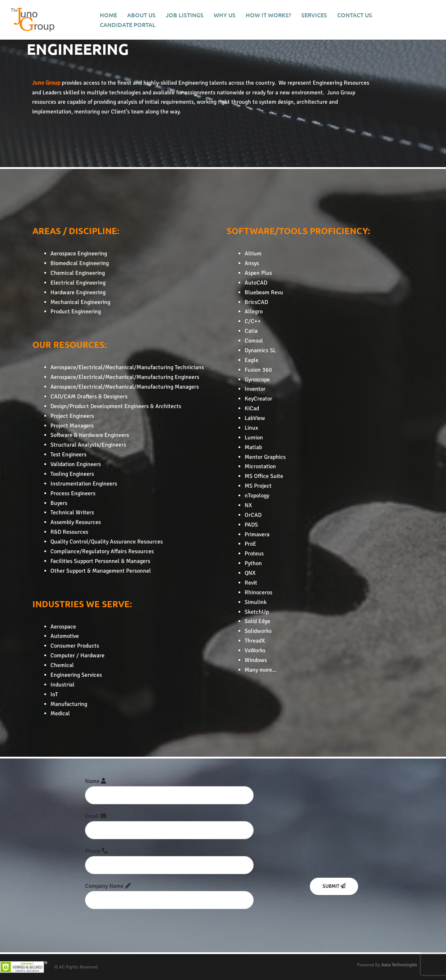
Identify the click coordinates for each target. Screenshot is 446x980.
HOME (108, 15)
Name (169, 788)
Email (169, 823)
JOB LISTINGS (185, 15)
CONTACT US (355, 15)
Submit (334, 886)
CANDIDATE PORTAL (128, 24)
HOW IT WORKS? (268, 15)
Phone (169, 858)
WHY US (225, 15)
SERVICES (314, 15)
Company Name (169, 893)
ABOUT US (141, 15)
